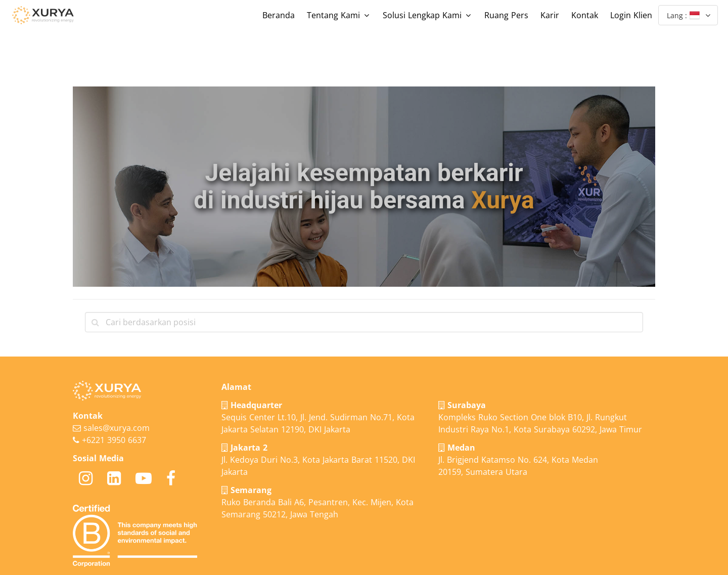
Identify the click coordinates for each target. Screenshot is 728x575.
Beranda (279, 15)
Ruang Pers (506, 15)
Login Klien (631, 15)
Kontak (585, 15)
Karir (550, 15)
